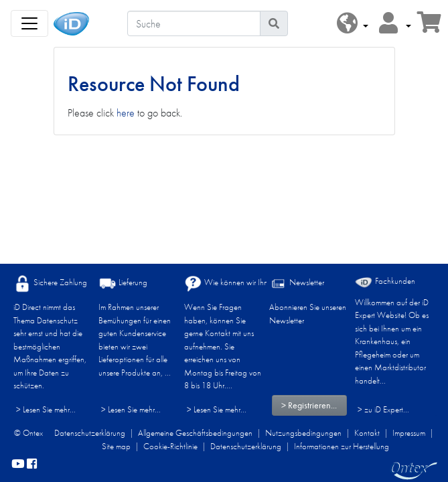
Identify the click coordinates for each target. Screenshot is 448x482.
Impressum (409, 433)
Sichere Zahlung (50, 284)
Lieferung (123, 284)
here (126, 113)
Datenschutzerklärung (90, 433)
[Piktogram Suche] (274, 23)
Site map (116, 446)
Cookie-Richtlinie (170, 446)
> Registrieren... (309, 405)
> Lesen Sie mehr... (46, 409)
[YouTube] (18, 465)
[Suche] (194, 23)
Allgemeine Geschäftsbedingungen (195, 433)
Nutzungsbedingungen (303, 433)
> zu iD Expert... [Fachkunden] (383, 409)
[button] (353, 24)
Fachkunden (385, 282)
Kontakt (367, 433)
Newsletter (297, 284)
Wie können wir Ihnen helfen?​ (243, 284)
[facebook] (32, 465)
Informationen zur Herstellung (342, 446)
